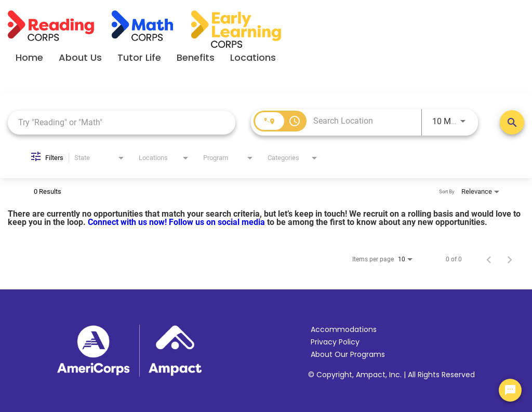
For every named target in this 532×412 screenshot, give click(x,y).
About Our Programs (348, 354)
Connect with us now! (128, 222)
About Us (80, 57)
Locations (253, 57)
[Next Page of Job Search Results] (510, 259)
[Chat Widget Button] (510, 390)
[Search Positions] (512, 122)
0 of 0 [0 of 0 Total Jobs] (454, 259)
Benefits (196, 57)
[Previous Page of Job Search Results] (489, 259)
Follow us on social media (218, 222)
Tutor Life (139, 57)
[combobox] (122, 122)
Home (29, 57)
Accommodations (344, 329)
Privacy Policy (335, 342)
